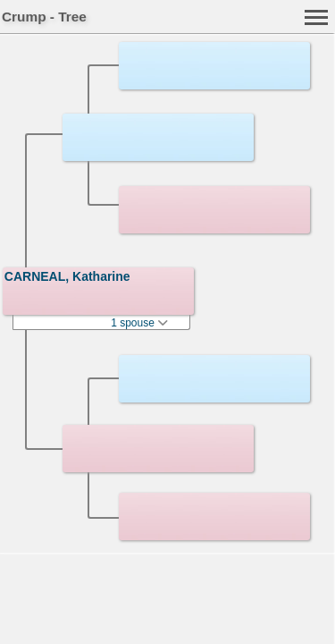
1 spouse (139, 323)
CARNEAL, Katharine (67, 276)
